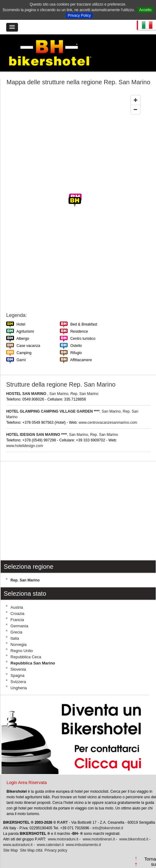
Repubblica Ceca (26, 657)
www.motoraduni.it (63, 839)
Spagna (18, 675)
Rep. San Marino (25, 580)
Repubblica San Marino (33, 663)
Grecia (16, 632)
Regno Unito (22, 651)
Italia (15, 638)
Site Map (10, 850)
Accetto (145, 10)
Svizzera (18, 682)
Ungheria (19, 688)
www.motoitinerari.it (99, 839)
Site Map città (31, 850)
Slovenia (18, 669)
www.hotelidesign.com (25, 446)
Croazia (18, 614)
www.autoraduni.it (18, 845)
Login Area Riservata (27, 783)
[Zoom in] (136, 100)
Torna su (150, 861)
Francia (17, 620)
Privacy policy (56, 850)
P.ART (62, 822)
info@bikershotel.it (108, 828)
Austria (17, 607)
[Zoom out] (136, 109)
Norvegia (19, 644)
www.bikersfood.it (134, 839)
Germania (19, 626)
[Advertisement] (78, 511)
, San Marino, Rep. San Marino (52, 394)
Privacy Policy (79, 15)
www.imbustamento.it (83, 845)
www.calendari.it (50, 845)
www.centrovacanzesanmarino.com (108, 423)
